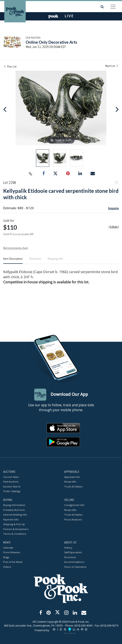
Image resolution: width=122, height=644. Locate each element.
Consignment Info (74, 505)
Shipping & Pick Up (14, 524)
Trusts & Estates (73, 486)
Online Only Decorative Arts (51, 42)
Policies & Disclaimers (16, 529)
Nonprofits (70, 482)
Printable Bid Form (14, 510)
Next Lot (112, 66)
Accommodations (74, 562)
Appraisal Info (72, 477)
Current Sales (11, 477)
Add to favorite (116, 183)
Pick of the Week (13, 562)
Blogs (6, 557)
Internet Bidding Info (15, 515)
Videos (7, 567)
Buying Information (14, 505)
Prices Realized (73, 519)
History (68, 548)
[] (114, 227)
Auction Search (12, 486)
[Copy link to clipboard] (31, 174)
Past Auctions (11, 482)
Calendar (8, 548)
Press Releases (12, 553)
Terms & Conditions (15, 534)
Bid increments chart (16, 248)
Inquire (113, 208)
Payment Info (11, 519)
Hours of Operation (75, 567)
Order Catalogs (12, 491)
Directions (70, 557)
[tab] (13, 260)
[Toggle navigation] (113, 7)
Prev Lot (10, 66)
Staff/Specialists (73, 553)
